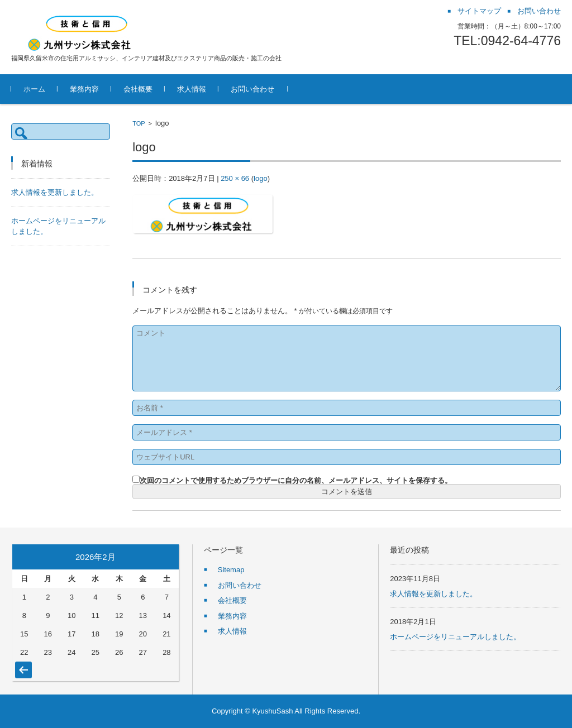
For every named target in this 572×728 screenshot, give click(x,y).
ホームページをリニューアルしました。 (455, 637)
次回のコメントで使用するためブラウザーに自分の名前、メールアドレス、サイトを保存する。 (296, 480)
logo (261, 178)
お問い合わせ (252, 89)
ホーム (34, 89)
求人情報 (192, 89)
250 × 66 (235, 178)
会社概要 (138, 89)
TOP (139, 123)
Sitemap (231, 570)
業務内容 (84, 89)
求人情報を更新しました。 (55, 192)
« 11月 (23, 664)
